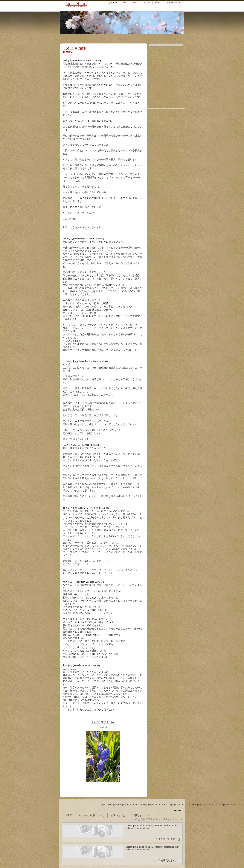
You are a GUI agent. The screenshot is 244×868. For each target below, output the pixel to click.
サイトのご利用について (91, 815)
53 (242, 805)
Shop (158, 2)
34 (187, 805)
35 (190, 805)
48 (228, 805)
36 (193, 805)
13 (127, 805)
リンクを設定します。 (167, 839)
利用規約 (136, 815)
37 (196, 805)
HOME (103, 727)
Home (112, 3)
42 (210, 805)
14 (130, 805)
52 (239, 805)
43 (213, 805)
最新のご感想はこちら (103, 722)
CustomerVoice (172, 2)
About (125, 2)
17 (138, 805)
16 (136, 805)
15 (133, 805)
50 (234, 805)
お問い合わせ (118, 815)
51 (236, 805)
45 (219, 805)
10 (118, 805)
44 (216, 805)
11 (121, 805)
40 (205, 805)
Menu (135, 2)
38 (199, 805)
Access (147, 2)
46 (222, 805)
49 (231, 805)
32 (182, 805)
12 (124, 805)
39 (202, 805)
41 (208, 805)
